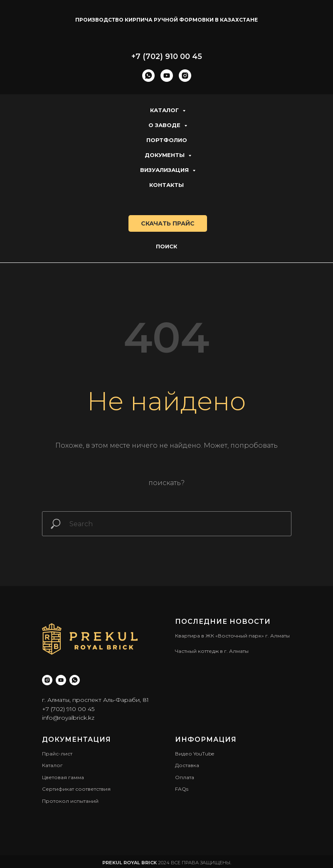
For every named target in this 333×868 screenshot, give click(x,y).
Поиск (166, 246)
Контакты (166, 185)
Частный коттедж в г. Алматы (212, 651)
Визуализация (165, 170)
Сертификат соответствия (76, 789)
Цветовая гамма (63, 777)
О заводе (165, 125)
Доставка (187, 765)
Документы (165, 155)
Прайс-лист (57, 754)
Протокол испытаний (70, 801)
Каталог (165, 110)
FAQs (182, 789)
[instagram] (185, 76)
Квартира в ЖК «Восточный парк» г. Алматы (232, 636)
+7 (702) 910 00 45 (167, 56)
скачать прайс (168, 223)
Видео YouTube (195, 754)
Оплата (185, 777)
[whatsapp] (148, 76)
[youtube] (167, 76)
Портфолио (167, 140)
